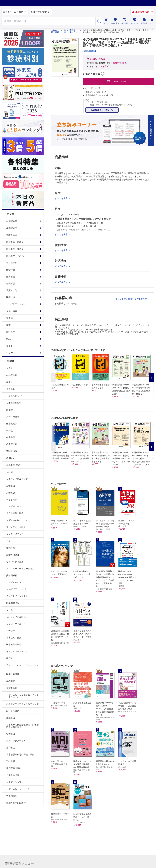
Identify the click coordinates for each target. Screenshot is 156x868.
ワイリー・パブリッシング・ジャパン (22, 666)
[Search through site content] (48, 21)
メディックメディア (16, 741)
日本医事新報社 (14, 403)
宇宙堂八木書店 (14, 638)
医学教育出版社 (14, 644)
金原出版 (11, 389)
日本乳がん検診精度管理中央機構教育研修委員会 (22, 726)
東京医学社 (12, 688)
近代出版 (11, 761)
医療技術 (11, 297)
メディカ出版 (13, 417)
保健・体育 (12, 311)
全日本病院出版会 (15, 513)
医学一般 (11, 270)
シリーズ (11, 353)
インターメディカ (15, 534)
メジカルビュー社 (15, 396)
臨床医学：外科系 (15, 249)
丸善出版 (11, 493)
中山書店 (11, 437)
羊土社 (10, 382)
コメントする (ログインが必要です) (132, 299)
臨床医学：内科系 (15, 242)
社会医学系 (12, 263)
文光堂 (10, 368)
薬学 (8, 325)
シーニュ (11, 610)
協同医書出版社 (14, 768)
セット (10, 346)
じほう (10, 541)
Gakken (10, 458)
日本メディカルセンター (18, 479)
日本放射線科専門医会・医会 (20, 754)
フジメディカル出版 (16, 527)
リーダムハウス (14, 582)
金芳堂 (10, 430)
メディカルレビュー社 (17, 520)
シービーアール (14, 506)
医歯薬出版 (12, 424)
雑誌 (8, 339)
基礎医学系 (12, 235)
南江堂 (10, 658)
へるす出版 (12, 500)
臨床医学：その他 (15, 256)
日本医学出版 (13, 775)
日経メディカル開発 (16, 617)
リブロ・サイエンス (16, 624)
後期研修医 (12, 228)
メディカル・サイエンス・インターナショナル (22, 696)
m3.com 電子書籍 (55, 31)
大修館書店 (12, 796)
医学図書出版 (13, 603)
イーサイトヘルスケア (17, 651)
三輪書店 (11, 486)
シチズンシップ (14, 782)
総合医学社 (12, 444)
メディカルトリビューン (18, 789)
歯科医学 (11, 332)
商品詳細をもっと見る (100, 110)
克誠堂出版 (12, 451)
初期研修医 (12, 221)
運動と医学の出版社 (16, 803)
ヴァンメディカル (15, 562)
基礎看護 (11, 284)
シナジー (11, 631)
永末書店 (11, 718)
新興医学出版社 (14, 465)
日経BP (10, 472)
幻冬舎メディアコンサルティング (22, 704)
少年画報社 (12, 575)
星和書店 (11, 748)
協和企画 (11, 548)
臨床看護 (11, 277)
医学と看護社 (13, 674)
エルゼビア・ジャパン (17, 589)
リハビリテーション (16, 304)
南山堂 (10, 410)
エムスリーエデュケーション (20, 569)
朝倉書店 (11, 734)
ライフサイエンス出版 (17, 596)
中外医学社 (12, 375)
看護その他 (12, 290)
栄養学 (10, 318)
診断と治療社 (13, 555)
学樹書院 (11, 681)
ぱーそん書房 (13, 711)
